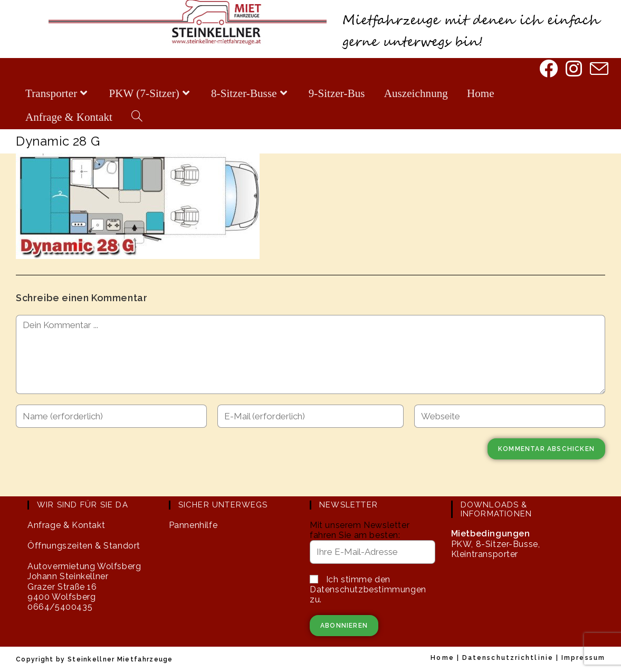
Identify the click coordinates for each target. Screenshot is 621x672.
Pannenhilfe (193, 525)
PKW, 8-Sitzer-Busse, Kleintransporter (496, 544)
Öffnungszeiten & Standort (84, 546)
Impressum (583, 658)
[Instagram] (573, 70)
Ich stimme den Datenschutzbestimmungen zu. (368, 589)
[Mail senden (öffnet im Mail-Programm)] (598, 70)
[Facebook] (547, 70)
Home (442, 658)
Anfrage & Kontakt (66, 525)
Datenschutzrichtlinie (508, 658)
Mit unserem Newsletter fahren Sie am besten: (360, 530)
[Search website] (137, 117)
